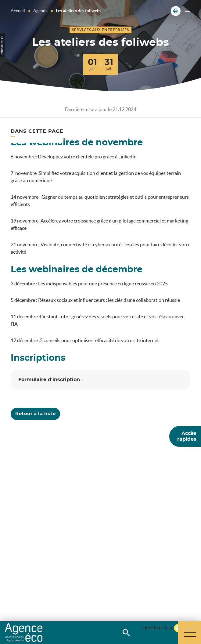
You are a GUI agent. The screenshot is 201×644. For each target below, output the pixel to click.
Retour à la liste (35, 414)
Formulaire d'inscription (49, 380)
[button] (176, 11)
